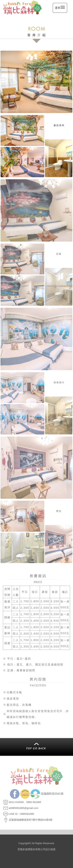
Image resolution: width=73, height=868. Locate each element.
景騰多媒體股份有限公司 (31, 849)
